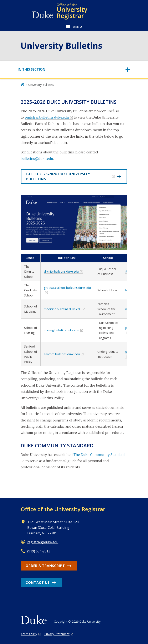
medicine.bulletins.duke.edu (63, 309)
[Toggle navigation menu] (74, 26)
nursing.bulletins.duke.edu (62, 330)
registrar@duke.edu (43, 542)
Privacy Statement (57, 634)
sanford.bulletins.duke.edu (62, 354)
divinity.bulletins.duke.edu (61, 271)
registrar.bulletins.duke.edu (47, 117)
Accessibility (29, 634)
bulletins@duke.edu (37, 159)
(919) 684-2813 (39, 551)
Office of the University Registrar (63, 509)
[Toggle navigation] (74, 69)
